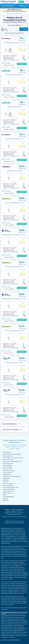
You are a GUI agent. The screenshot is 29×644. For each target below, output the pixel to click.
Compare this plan (9, 65)
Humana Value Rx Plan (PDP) (14, 203)
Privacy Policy (22, 517)
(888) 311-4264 (23, 5)
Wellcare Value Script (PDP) (14, 75)
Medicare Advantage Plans (17, 509)
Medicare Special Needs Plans (14, 514)
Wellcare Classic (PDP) (14, 107)
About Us (5, 517)
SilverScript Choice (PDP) (15, 171)
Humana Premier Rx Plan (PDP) (14, 331)
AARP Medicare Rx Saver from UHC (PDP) (15, 235)
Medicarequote (8, 1)
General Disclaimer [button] (11, 424)
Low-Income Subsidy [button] (12, 430)
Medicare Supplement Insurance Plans (14, 513)
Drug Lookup (5, 29)
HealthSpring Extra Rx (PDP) (14, 139)
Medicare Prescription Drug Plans (14, 511)
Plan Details (6, 63)
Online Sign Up (22, 64)
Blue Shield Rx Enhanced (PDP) (15, 395)
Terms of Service (13, 517)
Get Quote (6, 509)
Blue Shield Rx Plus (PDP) (14, 363)
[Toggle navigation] (26, 2)
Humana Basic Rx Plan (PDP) (15, 267)
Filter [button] (24, 29)
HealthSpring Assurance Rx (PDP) (15, 43)
